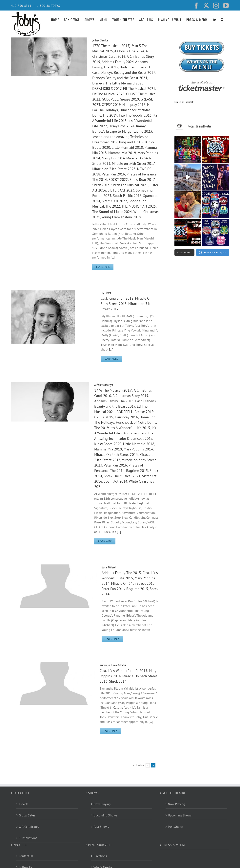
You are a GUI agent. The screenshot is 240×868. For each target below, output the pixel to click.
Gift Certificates (29, 827)
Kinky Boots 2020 (108, 444)
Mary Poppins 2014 (138, 449)
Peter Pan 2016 (113, 174)
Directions (100, 856)
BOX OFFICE (22, 793)
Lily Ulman (106, 293)
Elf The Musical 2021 (139, 89)
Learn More (103, 267)
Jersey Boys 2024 (121, 126)
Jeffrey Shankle (100, 40)
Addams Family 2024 (118, 62)
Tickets (24, 804)
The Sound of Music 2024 (112, 212)
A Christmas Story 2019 (130, 396)
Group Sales (27, 815)
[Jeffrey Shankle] (49, 40)
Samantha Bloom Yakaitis (113, 665)
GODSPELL (110, 99)
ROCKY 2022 (118, 180)
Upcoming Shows (105, 815)
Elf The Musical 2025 (108, 94)
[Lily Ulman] (43, 292)
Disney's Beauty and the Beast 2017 (128, 72)
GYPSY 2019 (111, 105)
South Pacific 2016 (127, 196)
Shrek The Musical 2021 (130, 185)
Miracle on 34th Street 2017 (133, 163)
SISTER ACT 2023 (121, 190)
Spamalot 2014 (116, 481)
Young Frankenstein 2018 (121, 217)
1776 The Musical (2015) (111, 46)
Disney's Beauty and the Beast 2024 (120, 78)
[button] (222, 19)
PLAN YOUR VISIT (100, 845)
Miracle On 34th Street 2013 (116, 455)
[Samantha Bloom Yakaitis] (53, 665)
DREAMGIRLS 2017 (107, 89)
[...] (113, 257)
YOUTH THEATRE (174, 793)
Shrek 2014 (101, 185)
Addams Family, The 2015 (114, 401)
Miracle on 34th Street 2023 (114, 169)
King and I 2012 (131, 142)
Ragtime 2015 (137, 471)
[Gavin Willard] (54, 567)
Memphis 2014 (113, 158)
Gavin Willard (109, 567)
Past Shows (101, 827)
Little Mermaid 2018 (127, 147)
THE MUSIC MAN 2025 (139, 206)
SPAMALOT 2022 (114, 201)
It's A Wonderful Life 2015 (130, 428)
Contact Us (26, 856)
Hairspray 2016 (134, 105)
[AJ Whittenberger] (50, 384)
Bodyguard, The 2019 (136, 67)
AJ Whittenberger (104, 385)
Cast (96, 72)
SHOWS (93, 793)
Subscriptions (28, 838)
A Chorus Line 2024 (129, 51)
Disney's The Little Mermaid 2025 (118, 83)
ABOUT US (20, 845)
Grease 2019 (129, 99)
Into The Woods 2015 (135, 115)
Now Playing (102, 804)
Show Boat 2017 (142, 180)
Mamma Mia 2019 (122, 153)
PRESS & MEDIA (174, 845)
